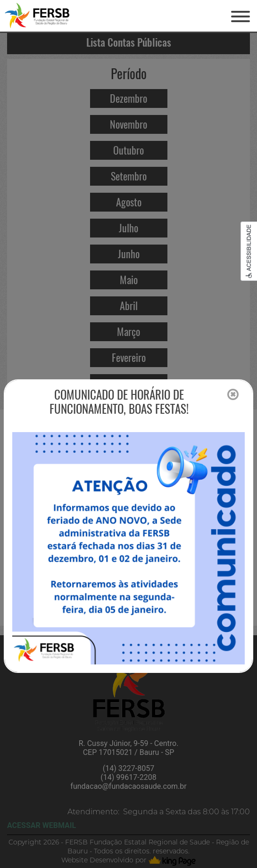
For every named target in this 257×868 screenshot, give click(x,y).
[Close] (233, 395)
